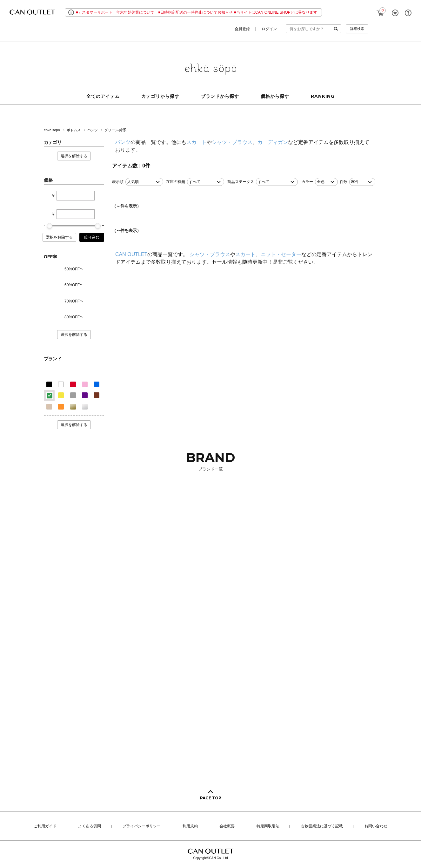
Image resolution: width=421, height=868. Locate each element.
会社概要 (227, 826)
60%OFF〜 (74, 285)
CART (380, 11)
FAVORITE (395, 13)
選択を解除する (74, 156)
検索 (337, 29)
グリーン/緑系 (115, 130)
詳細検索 (357, 29)
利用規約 (190, 826)
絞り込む (92, 237)
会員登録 (242, 29)
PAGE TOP (211, 798)
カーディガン (273, 142)
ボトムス (74, 130)
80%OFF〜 (74, 317)
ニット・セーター (281, 254)
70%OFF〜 (74, 301)
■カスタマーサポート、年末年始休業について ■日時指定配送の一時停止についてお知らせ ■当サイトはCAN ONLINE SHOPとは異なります (197, 12)
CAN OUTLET (131, 254)
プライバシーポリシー (142, 826)
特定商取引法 (268, 826)
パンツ (93, 130)
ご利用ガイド (45, 826)
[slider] (50, 226)
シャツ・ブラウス (232, 142)
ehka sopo (52, 130)
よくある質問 (90, 826)
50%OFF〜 (74, 269)
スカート (197, 142)
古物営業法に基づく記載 (322, 826)
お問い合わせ (376, 826)
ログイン (269, 29)
